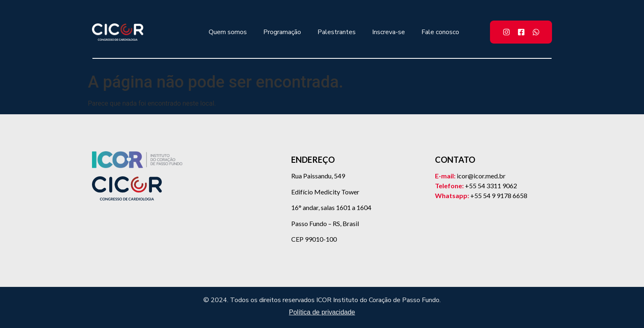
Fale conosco (440, 32)
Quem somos (228, 32)
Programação (282, 32)
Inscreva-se (389, 32)
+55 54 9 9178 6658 (499, 195)
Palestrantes (337, 32)
